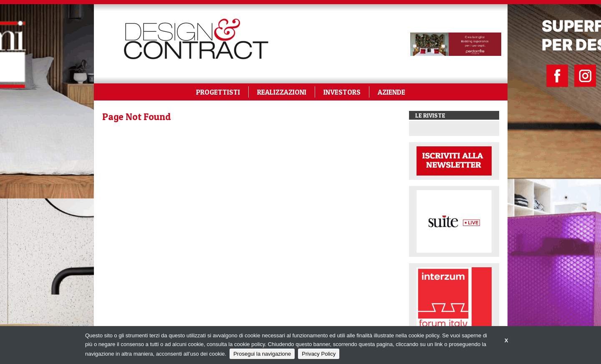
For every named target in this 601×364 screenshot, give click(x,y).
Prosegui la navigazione (262, 354)
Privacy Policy (319, 354)
